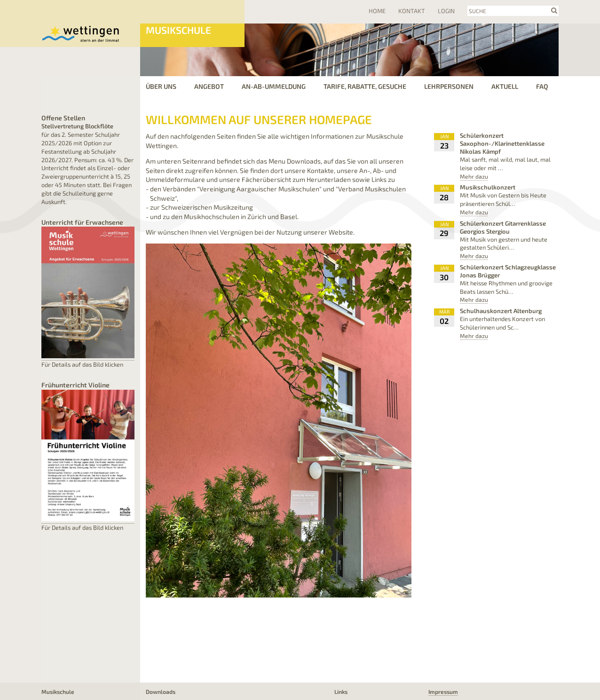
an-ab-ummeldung (274, 86)
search (554, 10)
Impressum (443, 692)
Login (446, 11)
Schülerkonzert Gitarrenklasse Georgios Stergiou (503, 227)
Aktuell (505, 86)
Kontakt (412, 11)
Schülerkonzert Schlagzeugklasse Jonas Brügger (508, 271)
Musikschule (178, 30)
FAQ (542, 86)
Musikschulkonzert (488, 187)
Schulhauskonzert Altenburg (501, 311)
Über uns (161, 86)
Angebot (209, 86)
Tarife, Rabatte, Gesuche (365, 86)
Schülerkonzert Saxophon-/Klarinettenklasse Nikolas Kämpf (502, 143)
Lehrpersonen (449, 86)
